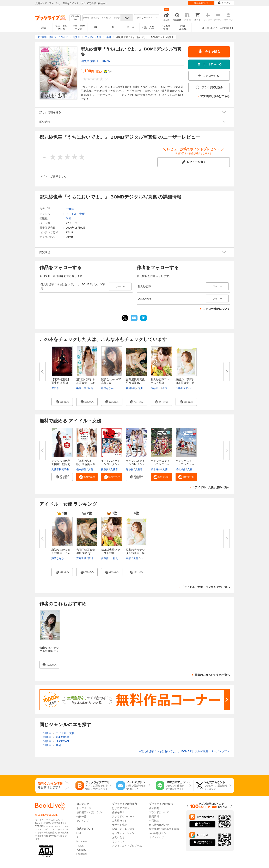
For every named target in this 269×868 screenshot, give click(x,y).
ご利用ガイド (227, 28)
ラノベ (131, 27)
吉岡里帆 (131, 388)
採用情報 (154, 817)
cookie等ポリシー (159, 833)
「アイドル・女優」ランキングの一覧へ (206, 587)
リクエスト (118, 842)
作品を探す (118, 812)
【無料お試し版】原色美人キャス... (86, 464)
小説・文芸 (148, 27)
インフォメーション (123, 833)
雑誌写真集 (183, 27)
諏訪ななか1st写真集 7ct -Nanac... (111, 383)
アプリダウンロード (123, 817)
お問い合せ (118, 837)
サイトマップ (157, 837)
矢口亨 (55, 388)
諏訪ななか (107, 388)
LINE (79, 833)
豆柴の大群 (182, 388)
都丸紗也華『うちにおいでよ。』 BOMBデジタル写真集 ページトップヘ (184, 751)
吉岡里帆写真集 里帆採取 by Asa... (135, 383)
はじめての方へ (210, 28)
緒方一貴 (81, 388)
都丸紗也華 (88, 61)
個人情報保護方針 (159, 825)
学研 (69, 218)
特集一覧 (81, 817)
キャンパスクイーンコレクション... (111, 464)
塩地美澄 (93, 388)
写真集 (70, 209)
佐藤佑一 (156, 388)
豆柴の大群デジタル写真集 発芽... (185, 383)
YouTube (81, 850)
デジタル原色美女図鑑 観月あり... (61, 464)
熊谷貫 (105, 469)
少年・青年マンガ (61, 27)
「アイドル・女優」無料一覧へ (211, 487)
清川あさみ (144, 388)
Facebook (82, 854)
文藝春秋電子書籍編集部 (65, 469)
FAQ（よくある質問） (124, 829)
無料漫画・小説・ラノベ (90, 812)
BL (96, 27)
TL (113, 27)
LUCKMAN (104, 61)
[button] (62, 402)
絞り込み (75, 18)
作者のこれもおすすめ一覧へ (212, 675)
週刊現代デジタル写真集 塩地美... (86, 383)
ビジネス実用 (165, 27)
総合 (44, 27)
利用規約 (154, 821)
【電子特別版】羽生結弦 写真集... (61, 383)
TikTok (80, 846)
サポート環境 (120, 825)
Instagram (82, 842)
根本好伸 (81, 469)
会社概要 (154, 808)
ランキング (83, 821)
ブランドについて (159, 812)
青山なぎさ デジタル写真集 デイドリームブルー (49, 651)
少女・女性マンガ (79, 27)
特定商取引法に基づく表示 (164, 829)
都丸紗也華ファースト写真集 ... (160, 383)
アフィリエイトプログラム (127, 846)
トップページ (84, 808)
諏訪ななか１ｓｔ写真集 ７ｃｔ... (61, 553)
